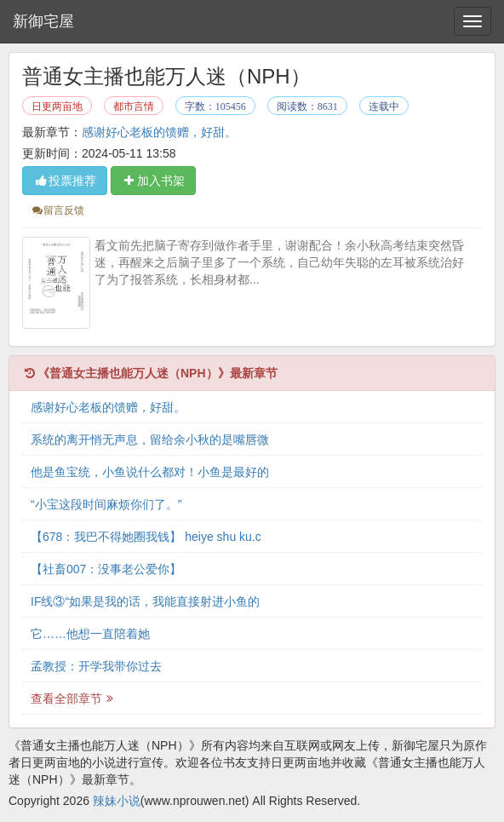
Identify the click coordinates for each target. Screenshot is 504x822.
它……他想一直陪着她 (90, 634)
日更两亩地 (57, 106)
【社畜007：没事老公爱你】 (106, 569)
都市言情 (134, 106)
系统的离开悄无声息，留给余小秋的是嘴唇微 (150, 440)
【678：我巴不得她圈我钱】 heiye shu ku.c (146, 537)
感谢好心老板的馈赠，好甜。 (159, 132)
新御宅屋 (43, 21)
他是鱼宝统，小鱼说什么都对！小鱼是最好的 (150, 472)
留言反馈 (57, 210)
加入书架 (153, 181)
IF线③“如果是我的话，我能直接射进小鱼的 (145, 601)
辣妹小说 (117, 801)
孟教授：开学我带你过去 (96, 666)
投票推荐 (65, 181)
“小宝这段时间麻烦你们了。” (106, 504)
